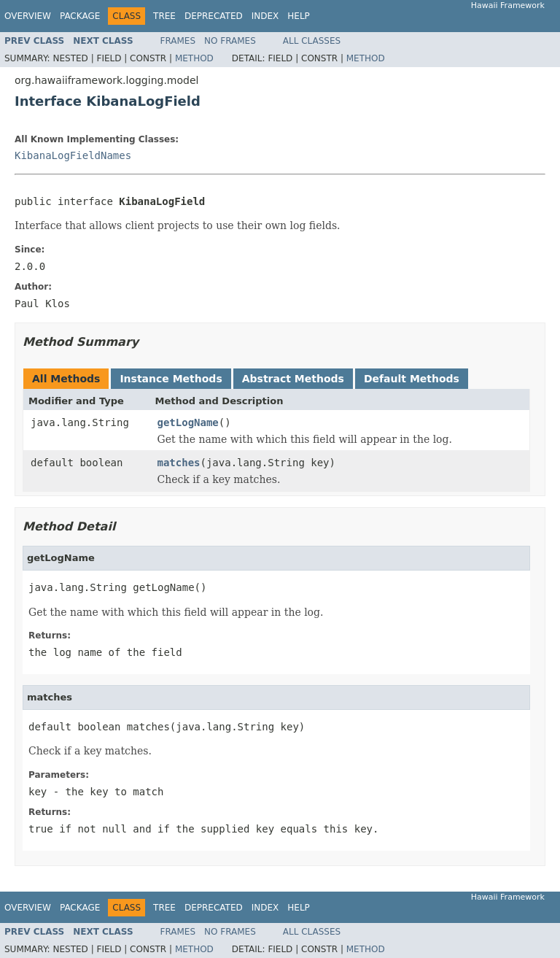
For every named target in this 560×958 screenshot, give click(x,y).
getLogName (188, 422)
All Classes (312, 41)
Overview (28, 16)
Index (265, 16)
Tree (164, 16)
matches (179, 463)
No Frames (230, 41)
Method (194, 58)
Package (80, 16)
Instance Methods (171, 379)
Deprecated (214, 16)
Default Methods (412, 379)
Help (299, 16)
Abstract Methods (293, 379)
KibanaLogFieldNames (73, 155)
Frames (178, 41)
